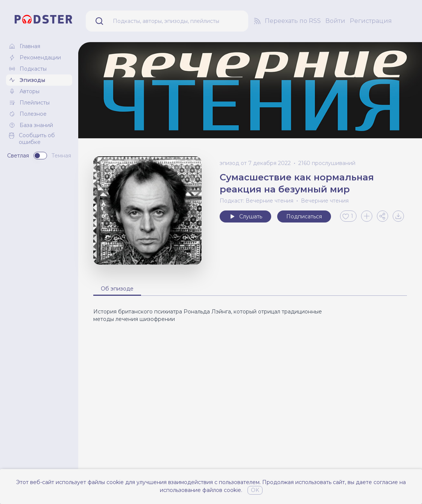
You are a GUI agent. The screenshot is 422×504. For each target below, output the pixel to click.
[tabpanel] (250, 315)
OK (255, 490)
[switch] (40, 156)
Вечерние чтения (325, 201)
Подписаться (304, 216)
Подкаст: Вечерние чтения (257, 201)
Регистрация (371, 21)
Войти (335, 21)
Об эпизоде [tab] (117, 289)
